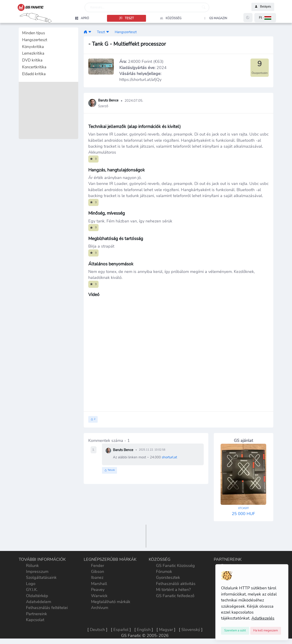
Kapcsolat (35, 620)
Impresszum (37, 572)
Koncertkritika (34, 67)
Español (121, 630)
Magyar (166, 630)
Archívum (100, 608)
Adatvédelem (39, 602)
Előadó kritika (34, 74)
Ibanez (97, 577)
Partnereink (36, 614)
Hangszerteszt (35, 40)
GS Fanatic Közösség (175, 566)
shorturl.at (169, 457)
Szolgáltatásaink (41, 577)
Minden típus (34, 33)
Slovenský (191, 630)
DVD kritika (32, 60)
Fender (98, 566)
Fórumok (164, 572)
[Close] (235, 631)
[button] (265, 18)
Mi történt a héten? (173, 590)
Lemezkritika (33, 53)
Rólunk (32, 566)
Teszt (101, 32)
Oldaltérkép (37, 596)
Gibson (98, 572)
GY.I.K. (32, 590)
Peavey (98, 590)
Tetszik (110, 470)
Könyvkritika (33, 47)
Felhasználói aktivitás (176, 584)
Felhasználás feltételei (47, 608)
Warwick (99, 596)
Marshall (99, 584)
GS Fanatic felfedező (175, 596)
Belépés (263, 7)
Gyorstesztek (168, 577)
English (144, 630)
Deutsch (97, 630)
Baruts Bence (108, 100)
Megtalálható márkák (111, 602)
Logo (31, 584)
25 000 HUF (243, 512)
